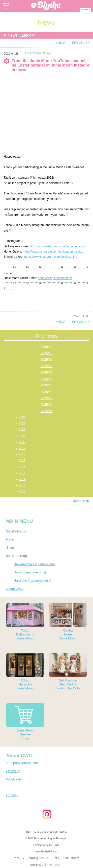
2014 (22, 479)
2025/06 (46, 379)
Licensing (13, 771)
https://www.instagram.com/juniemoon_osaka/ (53, 252)
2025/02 (46, 405)
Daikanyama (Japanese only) (35, 564)
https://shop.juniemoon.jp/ (55, 278)
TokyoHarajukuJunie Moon (25, 671)
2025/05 (46, 385)
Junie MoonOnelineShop (25, 721)
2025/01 (46, 411)
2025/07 (46, 372)
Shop (10, 548)
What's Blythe (16, 531)
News (10, 539)
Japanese (84, 10)
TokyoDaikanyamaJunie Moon (25, 622)
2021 (22, 436)
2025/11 (46, 347)
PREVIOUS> (81, 43)
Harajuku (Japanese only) (32, 580)
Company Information (22, 763)
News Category (21, 35)
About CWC (15, 589)
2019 (22, 448)
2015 (22, 473)
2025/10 (46, 353)
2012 (22, 492)
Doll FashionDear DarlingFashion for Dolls (68, 671)
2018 (22, 454)
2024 (22, 417)
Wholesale (14, 779)
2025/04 (46, 392)
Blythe (47, 6)
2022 (22, 430)
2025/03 (46, 398)
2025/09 (46, 360)
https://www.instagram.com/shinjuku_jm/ (51, 257)
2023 (22, 423)
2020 (22, 442)
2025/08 (46, 366)
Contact (12, 795)
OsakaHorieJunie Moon (68, 622)
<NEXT (61, 43)
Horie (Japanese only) (30, 572)
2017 (22, 461)
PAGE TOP (81, 316)
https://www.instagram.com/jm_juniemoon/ (57, 246)
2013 (22, 485)
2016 (22, 467)
